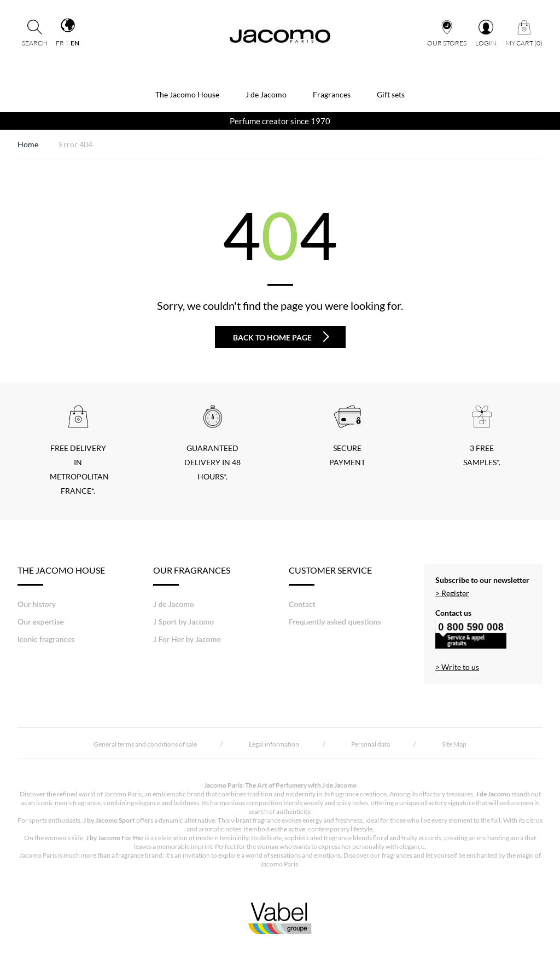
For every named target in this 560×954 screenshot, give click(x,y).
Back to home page (281, 337)
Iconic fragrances (46, 639)
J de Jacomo (266, 94)
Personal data (371, 744)
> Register (452, 593)
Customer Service (330, 575)
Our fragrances (192, 575)
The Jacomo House (187, 94)
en (75, 43)
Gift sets (391, 94)
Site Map (454, 744)
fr (60, 43)
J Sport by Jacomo (183, 621)
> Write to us (457, 667)
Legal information (274, 744)
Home (28, 144)
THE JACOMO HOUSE (61, 575)
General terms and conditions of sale (145, 744)
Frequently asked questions (335, 621)
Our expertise (41, 621)
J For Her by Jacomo (187, 639)
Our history (37, 604)
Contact (302, 604)
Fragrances (332, 94)
